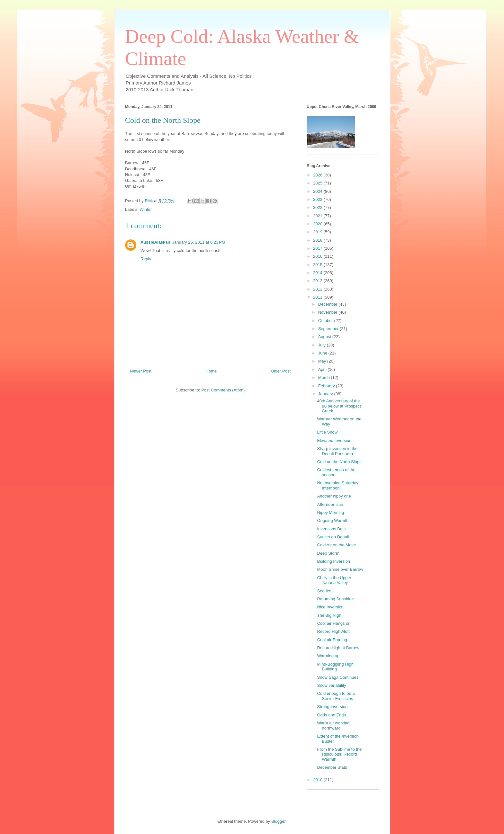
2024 (318, 191)
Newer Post (141, 371)
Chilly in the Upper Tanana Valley (334, 580)
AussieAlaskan (155, 242)
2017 (318, 248)
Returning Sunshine (335, 599)
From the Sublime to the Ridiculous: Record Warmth (339, 754)
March (325, 377)
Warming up (328, 656)
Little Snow (327, 432)
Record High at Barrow (338, 648)
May (323, 361)
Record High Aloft (333, 631)
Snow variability (331, 685)
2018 (318, 240)
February (327, 386)
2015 (318, 265)
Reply (146, 259)
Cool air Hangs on (334, 623)
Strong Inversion (332, 707)
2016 (318, 256)
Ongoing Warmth (333, 520)
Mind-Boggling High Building (335, 667)
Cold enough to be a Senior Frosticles (336, 696)
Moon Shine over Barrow (340, 569)
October (326, 321)
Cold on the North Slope (339, 462)
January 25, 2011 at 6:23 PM (199, 242)
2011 (318, 297)
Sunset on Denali (333, 537)
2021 (318, 216)
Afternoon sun (330, 504)
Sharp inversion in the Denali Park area (337, 451)
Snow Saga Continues (338, 677)
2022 (318, 207)
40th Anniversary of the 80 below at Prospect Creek (339, 406)
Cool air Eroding (332, 640)
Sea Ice (324, 591)
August (325, 337)
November (328, 312)
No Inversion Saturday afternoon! (338, 485)
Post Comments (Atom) (223, 390)
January (326, 394)
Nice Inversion (330, 607)
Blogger (278, 821)
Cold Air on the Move (336, 545)
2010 (318, 780)
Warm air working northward (333, 726)
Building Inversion (333, 561)
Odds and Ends (331, 715)
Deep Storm (328, 553)
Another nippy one (334, 496)
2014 (318, 273)
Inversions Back (332, 529)
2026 (318, 175)
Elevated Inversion (334, 440)
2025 (318, 183)
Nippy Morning (330, 512)
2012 (318, 289)
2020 (318, 224)
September (329, 329)
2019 (318, 232)
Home (211, 371)
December (328, 304)
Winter (146, 209)
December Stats (332, 767)
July (323, 345)
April (323, 369)
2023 (318, 199)
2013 (318, 281)
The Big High (329, 615)
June (323, 353)
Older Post (281, 371)
